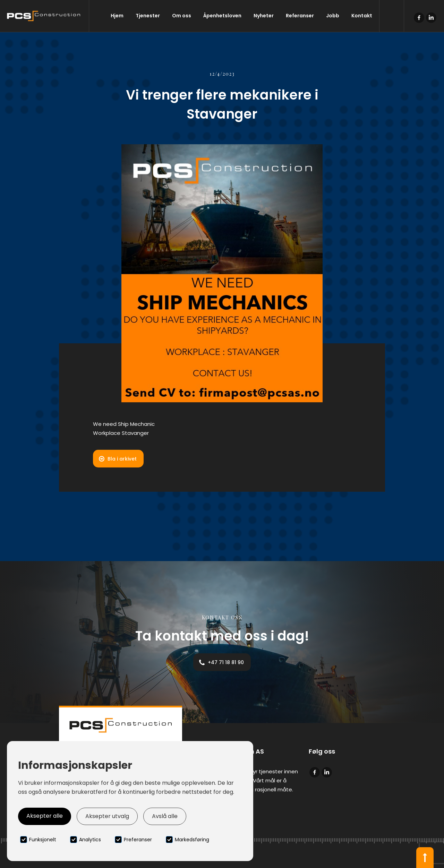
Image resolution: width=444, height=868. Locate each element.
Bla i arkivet (122, 459)
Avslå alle (165, 816)
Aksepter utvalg (107, 816)
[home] (45, 16)
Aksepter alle (45, 816)
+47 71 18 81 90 (226, 662)
